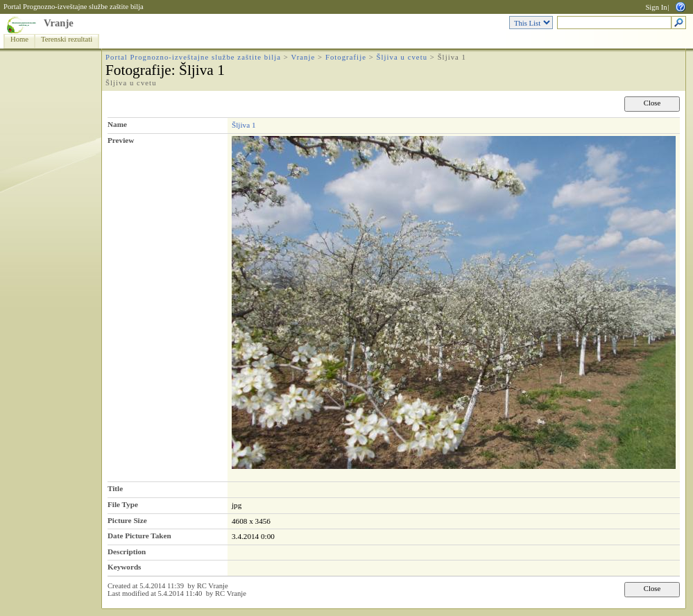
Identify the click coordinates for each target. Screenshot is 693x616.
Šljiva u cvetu (402, 57)
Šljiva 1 (244, 125)
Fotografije (346, 57)
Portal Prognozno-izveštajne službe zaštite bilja (74, 7)
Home (19, 39)
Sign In (656, 7)
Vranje (59, 23)
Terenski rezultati (67, 39)
